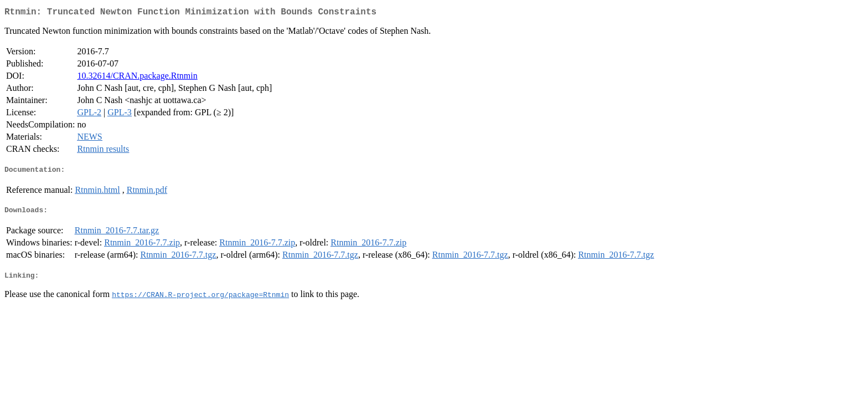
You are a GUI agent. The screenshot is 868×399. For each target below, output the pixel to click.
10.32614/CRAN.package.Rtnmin (137, 78)
